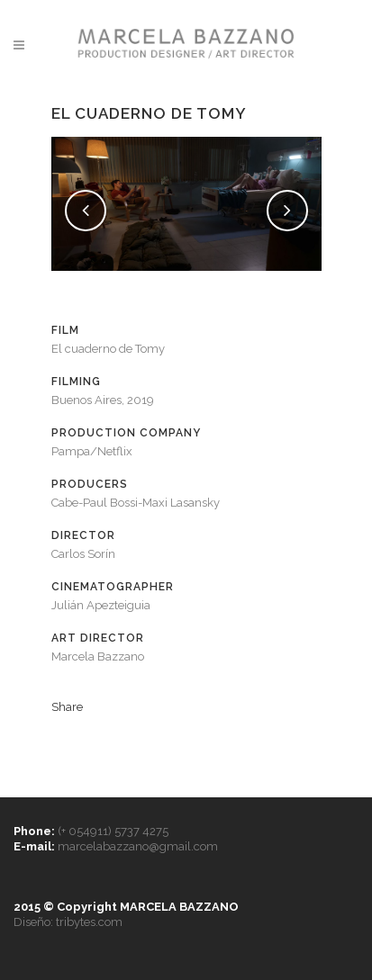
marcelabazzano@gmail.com (138, 846)
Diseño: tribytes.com (68, 922)
